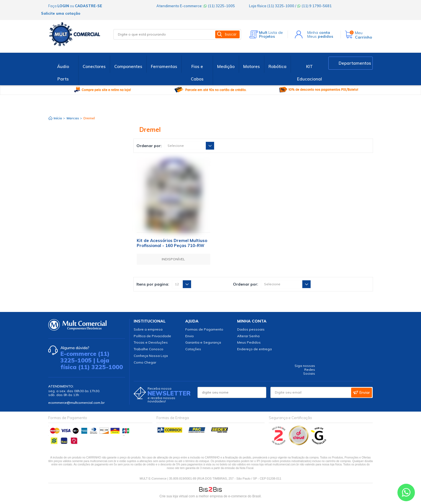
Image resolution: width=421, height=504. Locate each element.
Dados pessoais (251, 329)
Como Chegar (145, 362)
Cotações (193, 349)
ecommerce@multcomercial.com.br (76, 403)
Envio (190, 336)
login (63, 6)
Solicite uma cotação (61, 13)
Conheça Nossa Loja (151, 356)
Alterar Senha (248, 336)
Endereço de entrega (254, 349)
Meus (320, 36)
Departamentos (355, 63)
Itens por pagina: (153, 284)
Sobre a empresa (148, 329)
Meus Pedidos (249, 342)
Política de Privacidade (152, 336)
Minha (319, 32)
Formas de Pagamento (204, 329)
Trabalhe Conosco (149, 349)
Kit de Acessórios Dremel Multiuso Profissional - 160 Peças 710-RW (172, 243)
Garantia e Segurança (203, 342)
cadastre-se (88, 6)
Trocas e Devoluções (151, 342)
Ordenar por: (149, 146)
